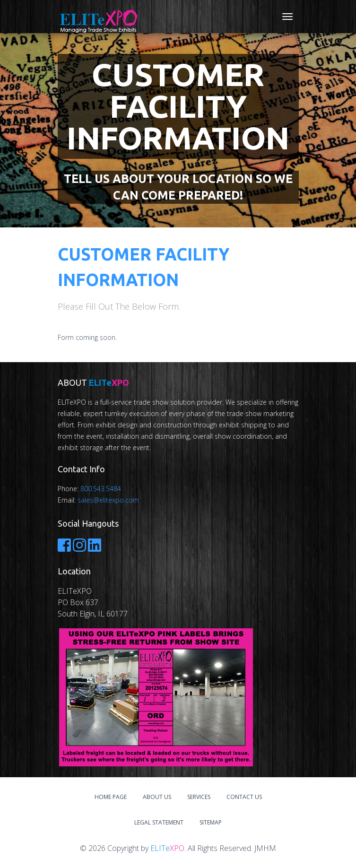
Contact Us (244, 797)
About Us (157, 797)
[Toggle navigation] (287, 17)
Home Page (111, 797)
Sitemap (211, 822)
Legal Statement (159, 822)
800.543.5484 (101, 489)
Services (199, 797)
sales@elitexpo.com (108, 500)
